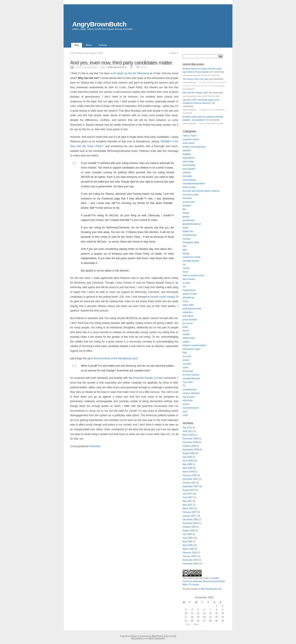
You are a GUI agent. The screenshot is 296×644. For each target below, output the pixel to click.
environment (189, 202)
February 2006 (190, 553)
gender (186, 217)
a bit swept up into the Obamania (130, 73)
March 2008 (188, 472)
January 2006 (189, 556)
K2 (175, 636)
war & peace (189, 397)
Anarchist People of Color (148, 378)
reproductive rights (191, 349)
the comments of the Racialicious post (116, 358)
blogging (187, 154)
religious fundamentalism (195, 345)
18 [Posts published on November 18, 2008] (192, 617)
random (186, 334)
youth (185, 415)
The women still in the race (195, 79)
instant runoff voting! (162, 297)
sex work (187, 356)
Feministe (95, 446)
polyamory (188, 312)
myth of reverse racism (194, 275)
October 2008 (189, 446)
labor (185, 250)
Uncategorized (190, 389)
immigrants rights (191, 242)
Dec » (197, 624)
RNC (185, 353)
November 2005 (190, 564)
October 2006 (189, 527)
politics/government (117, 67)
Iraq (184, 246)
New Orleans (189, 279)
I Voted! (173, 53)
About (89, 45)
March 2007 (188, 508)
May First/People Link (211, 589)
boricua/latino (189, 169)
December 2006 (190, 520)
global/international (192, 224)
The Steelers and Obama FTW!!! (88, 53)
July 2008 (187, 457)
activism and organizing (194, 147)
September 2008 (191, 450)
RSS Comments (157, 638)
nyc (184, 287)
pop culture (188, 316)
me (184, 264)
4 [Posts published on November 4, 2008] (192, 610)
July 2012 (187, 428)
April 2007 (187, 505)
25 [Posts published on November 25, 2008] (192, 621)
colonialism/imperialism (194, 184)
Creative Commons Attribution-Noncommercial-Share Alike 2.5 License (204, 581)
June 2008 (188, 461)
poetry (186, 301)
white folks (188, 401)
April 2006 (187, 545)
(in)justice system (191, 139)
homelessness (190, 235)
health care (188, 231)
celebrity (187, 173)
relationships (189, 338)
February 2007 (190, 512)
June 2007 (188, 497)
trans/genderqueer (191, 378)
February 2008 (190, 475)
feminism (187, 206)
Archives (103, 45)
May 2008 (187, 464)
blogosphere (189, 158)
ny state (186, 283)
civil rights (187, 176)
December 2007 (190, 479)
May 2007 (187, 501)
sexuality (187, 364)
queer (185, 327)
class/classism (190, 180)
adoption (187, 150)
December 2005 (190, 560)
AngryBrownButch (99, 24)
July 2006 (187, 534)
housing (186, 239)
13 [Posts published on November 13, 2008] (204, 613)
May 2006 (187, 542)
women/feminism (191, 408)
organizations (189, 290)
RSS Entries (138, 638)
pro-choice (188, 323)
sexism (186, 360)
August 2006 (189, 531)
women (186, 404)
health (186, 228)
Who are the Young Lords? (195, 93)
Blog (77, 45)
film (184, 209)
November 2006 (190, 523)
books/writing (189, 165)
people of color (190, 294)
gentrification (189, 220)
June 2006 (188, 538)
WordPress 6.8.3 (160, 636)
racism (186, 331)
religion (186, 342)
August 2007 (189, 490)
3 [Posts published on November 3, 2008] (186, 610)
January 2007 (189, 516)
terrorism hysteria (191, 375)
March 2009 (188, 435)
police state (188, 305)
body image (188, 161)
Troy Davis (188, 382)
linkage (186, 253)
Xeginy (201, 123)
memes (186, 268)
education (187, 198)
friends (186, 213)
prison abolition (190, 320)
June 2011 (188, 431)
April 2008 (187, 468)
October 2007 (189, 483)
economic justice (191, 195)
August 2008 (189, 453)
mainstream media (191, 257)
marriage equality (191, 261)
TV (184, 386)
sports (186, 367)
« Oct (187, 624)
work (185, 412)
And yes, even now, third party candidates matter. (121, 63)
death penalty (189, 187)
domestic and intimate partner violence (201, 191)
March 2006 (188, 549)
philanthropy (188, 298)
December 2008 (190, 439)
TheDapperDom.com (207, 110)
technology (188, 371)
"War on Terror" (190, 136)
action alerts (188, 143)
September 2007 (191, 486)
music (185, 272)
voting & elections (191, 393)
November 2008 (190, 442)
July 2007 (187, 494)
